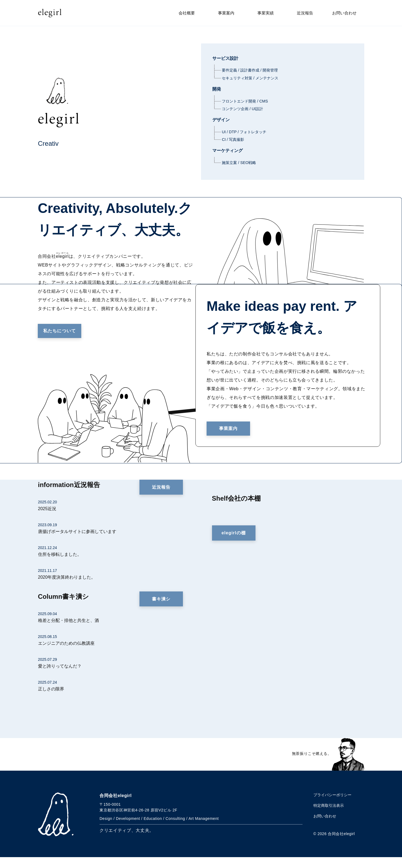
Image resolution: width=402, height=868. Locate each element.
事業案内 (226, 13)
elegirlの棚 (234, 544)
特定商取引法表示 (329, 816)
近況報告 (305, 13)
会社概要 (187, 13)
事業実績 (266, 13)
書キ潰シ (161, 610)
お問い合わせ (344, 13)
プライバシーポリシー (332, 806)
